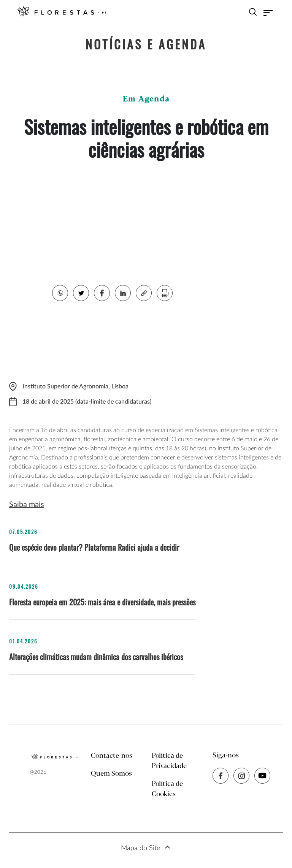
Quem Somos (111, 774)
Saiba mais (27, 505)
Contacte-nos (112, 756)
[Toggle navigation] (268, 13)
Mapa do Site (140, 848)
